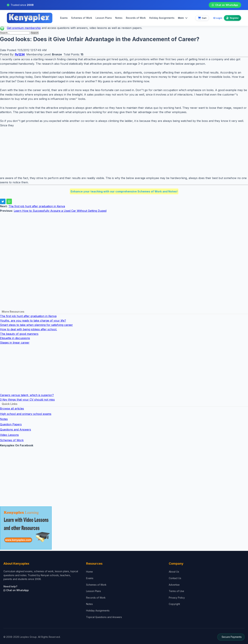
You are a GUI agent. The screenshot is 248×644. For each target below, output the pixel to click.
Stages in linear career (15, 343)
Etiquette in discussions (15, 338)
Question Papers (11, 424)
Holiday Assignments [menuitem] (162, 18)
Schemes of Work (82, 18)
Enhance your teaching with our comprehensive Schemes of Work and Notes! (124, 191)
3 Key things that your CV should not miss (27, 400)
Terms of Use (176, 591)
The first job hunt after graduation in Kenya (37, 206)
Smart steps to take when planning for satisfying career (36, 325)
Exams (64, 18)
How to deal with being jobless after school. (29, 329)
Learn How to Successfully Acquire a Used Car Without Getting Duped (60, 211)
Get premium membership (24, 28)
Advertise (174, 585)
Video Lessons (9, 435)
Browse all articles (12, 409)
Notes (119, 18)
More (183, 18)
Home (89, 572)
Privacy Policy (177, 598)
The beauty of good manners (19, 334)
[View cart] (202, 18)
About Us (174, 572)
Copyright (174, 604)
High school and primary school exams (26, 414)
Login (218, 18)
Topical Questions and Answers (104, 617)
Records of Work (136, 18)
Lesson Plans (104, 18)
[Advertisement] (103, 152)
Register (232, 18)
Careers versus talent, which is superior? (27, 395)
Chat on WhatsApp (225, 5)
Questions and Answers (15, 430)
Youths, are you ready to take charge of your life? (33, 321)
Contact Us (175, 578)
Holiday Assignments (98, 611)
